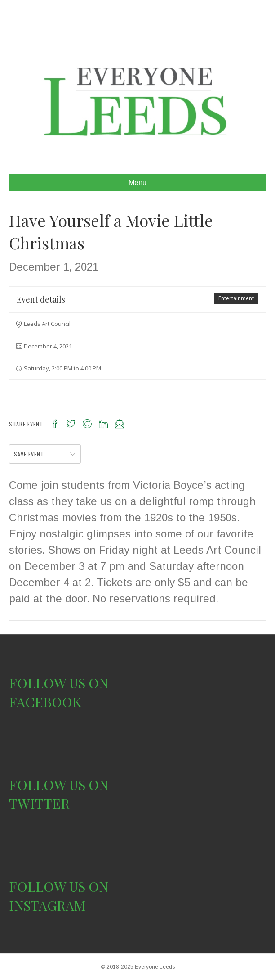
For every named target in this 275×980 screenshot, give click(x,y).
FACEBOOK (45, 702)
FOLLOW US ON (59, 683)
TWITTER (39, 804)
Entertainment (236, 298)
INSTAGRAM (47, 905)
